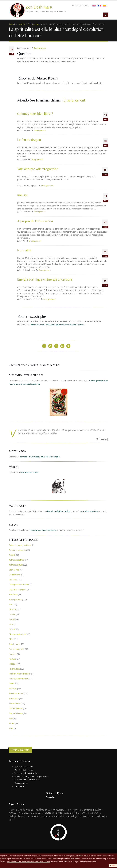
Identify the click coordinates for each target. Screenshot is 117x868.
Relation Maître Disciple (19, 673)
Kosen (12, 628)
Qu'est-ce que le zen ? (24, 766)
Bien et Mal (14, 569)
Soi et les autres (16, 693)
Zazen (12, 723)
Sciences (13, 688)
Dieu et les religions (18, 589)
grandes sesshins (89, 510)
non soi (22, 195)
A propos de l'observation (35, 221)
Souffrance (14, 698)
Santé (12, 683)
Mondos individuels (18, 633)
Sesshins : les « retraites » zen (27, 779)
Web (11, 718)
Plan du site (19, 786)
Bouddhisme (15, 574)
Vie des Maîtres (16, 708)
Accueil (12, 24)
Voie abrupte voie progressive (38, 169)
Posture (12, 658)
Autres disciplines (17, 559)
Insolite (12, 614)
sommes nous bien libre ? (35, 114)
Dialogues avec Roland (19, 584)
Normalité (24, 250)
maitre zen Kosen (30, 472)
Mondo (22, 24)
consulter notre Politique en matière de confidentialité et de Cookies (29, 862)
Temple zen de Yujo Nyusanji (26, 772)
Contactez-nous (82, 6)
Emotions (13, 594)
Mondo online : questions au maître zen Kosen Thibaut (58, 325)
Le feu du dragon (29, 140)
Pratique (13, 663)
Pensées (13, 653)
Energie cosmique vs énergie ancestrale (45, 279)
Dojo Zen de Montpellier (59, 510)
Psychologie (14, 668)
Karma (12, 619)
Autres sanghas (16, 564)
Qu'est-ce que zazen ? (24, 769)
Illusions (13, 609)
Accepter (113, 865)
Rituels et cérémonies (19, 678)
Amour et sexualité (17, 549)
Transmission (15, 703)
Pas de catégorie (16, 648)
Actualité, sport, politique (20, 544)
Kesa (11, 624)
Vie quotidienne (16, 713)
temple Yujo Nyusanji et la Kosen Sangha (40, 456)
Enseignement (34, 24)
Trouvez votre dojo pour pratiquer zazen (31, 776)
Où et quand (14, 643)
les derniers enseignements (43, 529)
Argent (12, 554)
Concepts (13, 579)
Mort (11, 638)
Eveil (11, 604)
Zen (11, 728)
